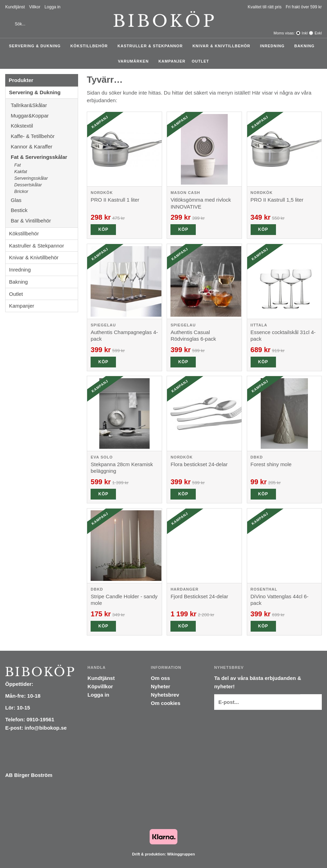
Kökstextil (44, 126)
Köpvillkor (100, 686)
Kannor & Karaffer (44, 147)
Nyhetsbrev (165, 695)
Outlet (200, 61)
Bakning (306, 46)
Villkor (35, 7)
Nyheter (161, 686)
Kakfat (21, 172)
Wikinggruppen (181, 854)
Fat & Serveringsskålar (44, 157)
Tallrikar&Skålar (44, 105)
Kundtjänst (15, 7)
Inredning (274, 46)
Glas (44, 200)
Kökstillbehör (91, 46)
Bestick (44, 210)
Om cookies (166, 703)
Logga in (52, 7)
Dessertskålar (28, 185)
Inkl (305, 33)
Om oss (161, 678)
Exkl (318, 33)
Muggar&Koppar (44, 116)
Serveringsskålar (31, 178)
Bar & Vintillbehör (44, 221)
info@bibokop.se (46, 728)
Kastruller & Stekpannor (152, 46)
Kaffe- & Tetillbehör (44, 136)
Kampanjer (172, 61)
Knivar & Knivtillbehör (223, 46)
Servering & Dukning (37, 46)
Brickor (21, 191)
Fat (18, 165)
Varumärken (135, 61)
